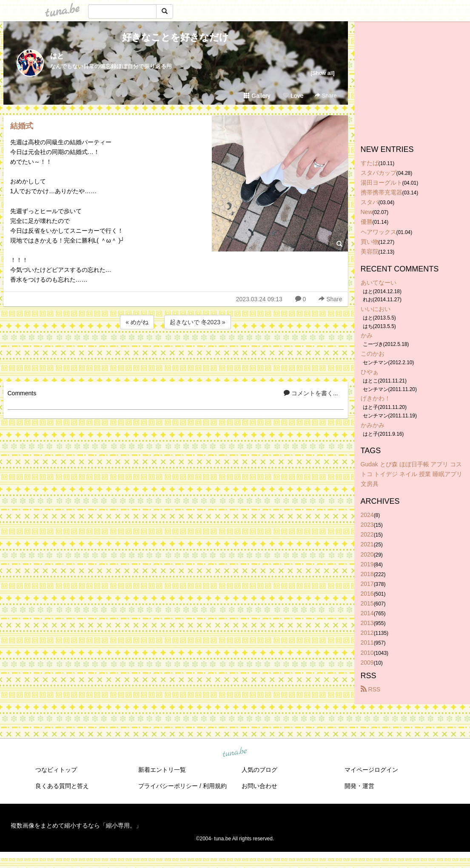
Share (326, 96)
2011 (367, 642)
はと (57, 56)
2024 (367, 515)
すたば (370, 163)
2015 (367, 603)
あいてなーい (379, 283)
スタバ (370, 202)
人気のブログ (259, 770)
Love (293, 96)
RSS (371, 689)
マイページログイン (371, 770)
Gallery (257, 96)
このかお (373, 354)
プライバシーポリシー (168, 786)
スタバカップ (379, 173)
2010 (367, 653)
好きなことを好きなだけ (175, 37)
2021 (367, 544)
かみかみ (373, 425)
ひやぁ (370, 372)
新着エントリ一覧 (162, 770)
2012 (367, 633)
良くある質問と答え (62, 786)
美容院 (370, 251)
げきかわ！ (376, 398)
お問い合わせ (259, 786)
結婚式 (22, 126)
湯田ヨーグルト (382, 183)
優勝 (367, 222)
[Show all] (322, 73)
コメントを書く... (311, 393)
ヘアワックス (379, 232)
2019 (367, 564)
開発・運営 (359, 786)
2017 (367, 584)
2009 (367, 662)
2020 (367, 554)
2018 (367, 574)
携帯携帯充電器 (382, 192)
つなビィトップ (56, 770)
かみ (367, 335)
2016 (367, 594)
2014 (367, 613)
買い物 (370, 242)
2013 (367, 623)
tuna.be (235, 752)
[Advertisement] (176, 354)
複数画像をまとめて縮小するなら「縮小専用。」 (76, 825)
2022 (367, 534)
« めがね (137, 322)
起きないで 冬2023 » (198, 322)
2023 (367, 525)
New (367, 212)
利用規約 (215, 786)
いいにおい (376, 309)
